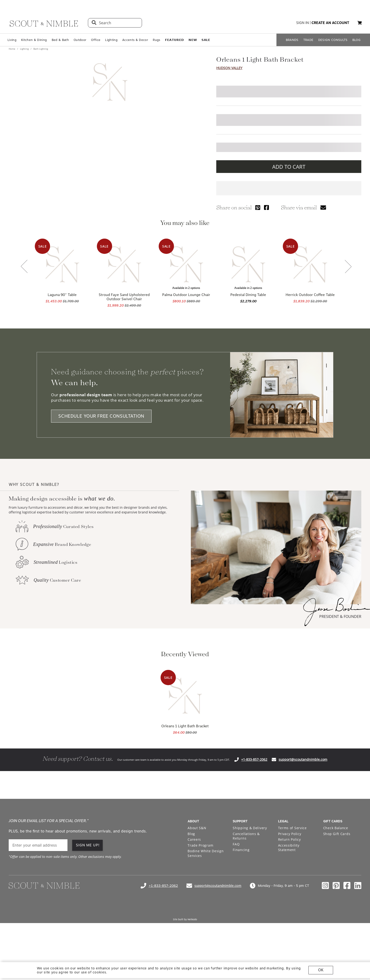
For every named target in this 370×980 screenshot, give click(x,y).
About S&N (197, 828)
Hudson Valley (229, 68)
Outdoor (80, 40)
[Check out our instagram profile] (325, 886)
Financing (241, 850)
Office (96, 40)
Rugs (156, 40)
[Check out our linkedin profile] (358, 886)
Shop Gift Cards (337, 834)
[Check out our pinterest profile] (336, 886)
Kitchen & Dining (34, 40)
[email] (38, 845)
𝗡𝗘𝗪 (193, 40)
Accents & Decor (135, 40)
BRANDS (292, 40)
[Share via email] (323, 207)
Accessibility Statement (289, 848)
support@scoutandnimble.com (303, 759)
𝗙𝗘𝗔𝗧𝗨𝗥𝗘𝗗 (175, 40)
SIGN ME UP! (88, 845)
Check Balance (336, 828)
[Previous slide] (24, 267)
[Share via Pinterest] (258, 207)
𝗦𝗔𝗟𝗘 (206, 40)
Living (12, 40)
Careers (194, 839)
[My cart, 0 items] (360, 23)
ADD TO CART (289, 167)
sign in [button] (303, 23)
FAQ (236, 844)
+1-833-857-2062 (254, 759)
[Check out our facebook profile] (347, 886)
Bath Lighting (40, 49)
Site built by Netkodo (185, 919)
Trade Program (200, 845)
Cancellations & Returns (246, 836)
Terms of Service (292, 828)
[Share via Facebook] (266, 207)
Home (12, 49)
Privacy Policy (290, 834)
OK (321, 970)
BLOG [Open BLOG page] (356, 40)
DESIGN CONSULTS (333, 40)
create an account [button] (330, 23)
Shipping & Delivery (250, 828)
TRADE (308, 40)
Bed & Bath (60, 40)
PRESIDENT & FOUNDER (340, 616)
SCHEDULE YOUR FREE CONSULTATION (101, 416)
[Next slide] (348, 267)
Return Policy (289, 839)
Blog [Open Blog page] (191, 834)
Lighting (111, 40)
